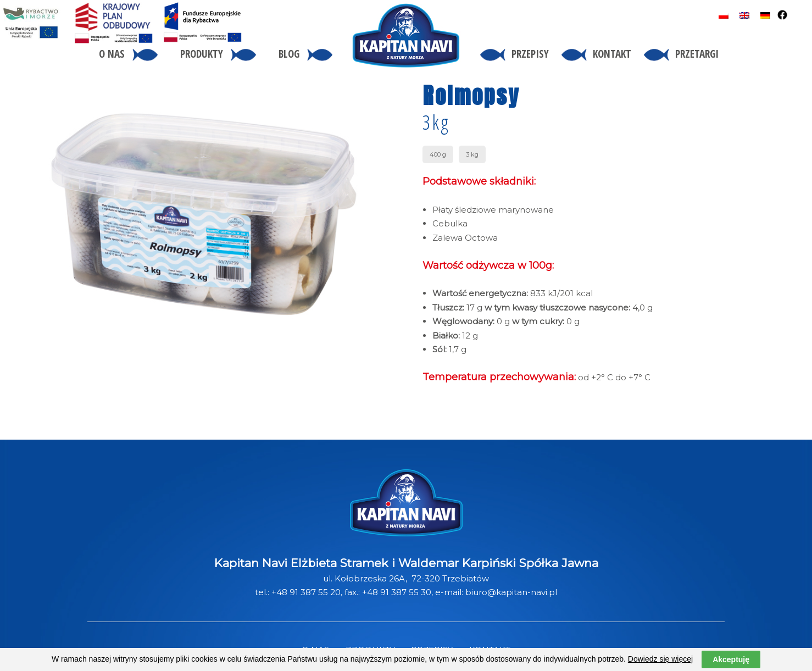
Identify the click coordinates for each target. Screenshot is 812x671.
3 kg (472, 154)
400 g (438, 154)
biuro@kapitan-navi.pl (511, 592)
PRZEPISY (432, 650)
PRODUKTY (370, 650)
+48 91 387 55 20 (306, 592)
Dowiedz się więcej (660, 665)
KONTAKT (490, 650)
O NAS (315, 650)
